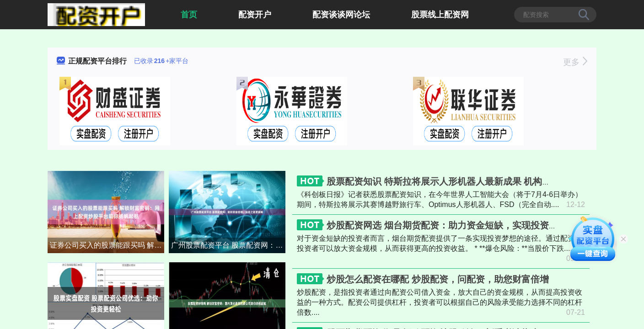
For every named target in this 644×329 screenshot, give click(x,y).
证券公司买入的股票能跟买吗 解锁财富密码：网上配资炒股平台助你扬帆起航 (107, 245)
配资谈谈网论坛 (341, 15)
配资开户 (255, 15)
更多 (575, 62)
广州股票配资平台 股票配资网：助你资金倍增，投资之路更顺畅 (228, 245)
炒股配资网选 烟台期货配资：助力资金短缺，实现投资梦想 (447, 225)
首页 (189, 15)
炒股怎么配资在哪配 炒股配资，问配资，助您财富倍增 (438, 279)
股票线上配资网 (440, 15)
